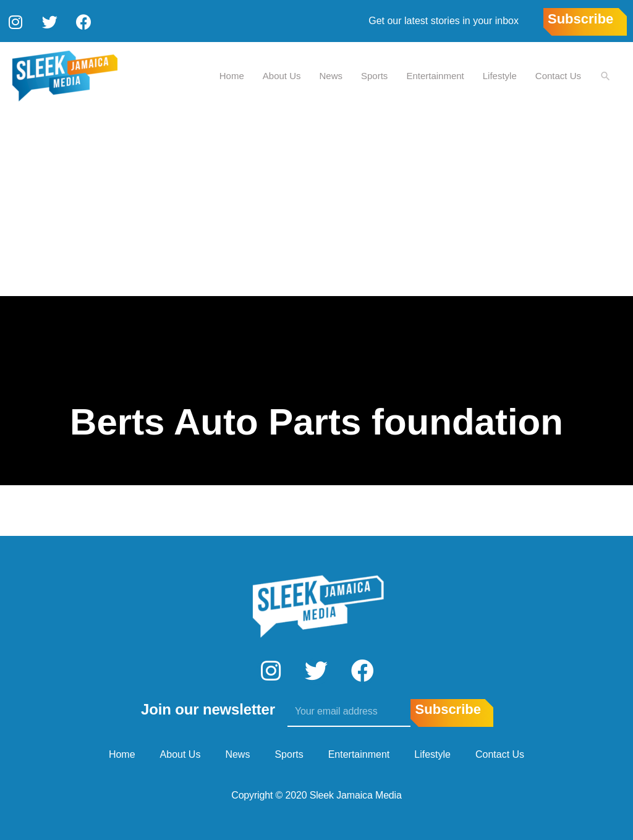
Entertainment (434, 74)
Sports (374, 74)
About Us (281, 74)
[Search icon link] (605, 75)
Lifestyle (499, 74)
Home (231, 74)
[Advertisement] (316, 202)
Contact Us (558, 74)
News (331, 74)
